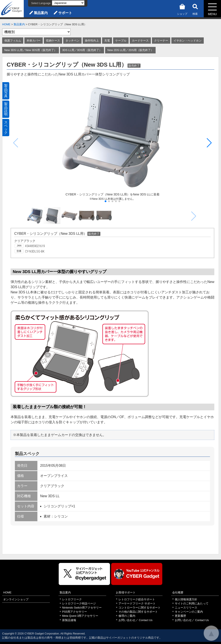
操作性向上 (92, 41)
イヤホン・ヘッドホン (188, 41)
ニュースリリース (186, 608)
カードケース (140, 41)
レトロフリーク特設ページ (79, 603)
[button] (209, 143)
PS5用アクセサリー (75, 612)
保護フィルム (13, 41)
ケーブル (121, 41)
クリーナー (161, 41)
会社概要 (178, 592)
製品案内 (41, 13)
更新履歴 (180, 616)
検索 (195, 9)
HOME (6, 24)
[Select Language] (68, 3)
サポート (65, 13)
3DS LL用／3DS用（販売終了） (82, 50)
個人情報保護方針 (186, 599)
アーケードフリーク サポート (137, 603)
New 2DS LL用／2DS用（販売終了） (130, 50)
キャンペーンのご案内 (189, 612)
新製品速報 (69, 620)
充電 (107, 41)
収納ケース (53, 41)
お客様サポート (126, 592)
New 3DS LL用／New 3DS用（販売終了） (31, 50)
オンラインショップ (16, 599)
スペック (6, 127)
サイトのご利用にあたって (192, 603)
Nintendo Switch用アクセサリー (82, 608)
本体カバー (34, 41)
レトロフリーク (72, 599)
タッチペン (72, 41)
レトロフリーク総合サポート (137, 599)
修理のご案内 (127, 616)
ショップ (182, 9)
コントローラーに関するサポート (140, 608)
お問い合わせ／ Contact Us (136, 620)
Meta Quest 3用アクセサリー (80, 616)
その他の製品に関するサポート (138, 612)
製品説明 (6, 109)
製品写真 (6, 91)
